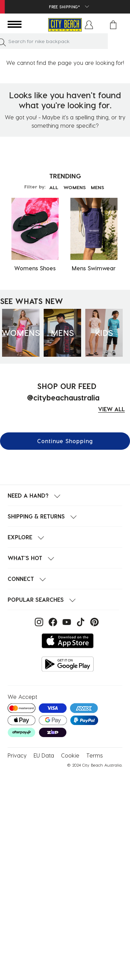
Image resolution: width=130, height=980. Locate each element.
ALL (54, 187)
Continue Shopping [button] (65, 441)
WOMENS (75, 187)
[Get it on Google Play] (68, 664)
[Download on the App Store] (68, 641)
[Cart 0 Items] (113, 25)
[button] (89, 25)
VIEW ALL (111, 409)
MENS (97, 187)
